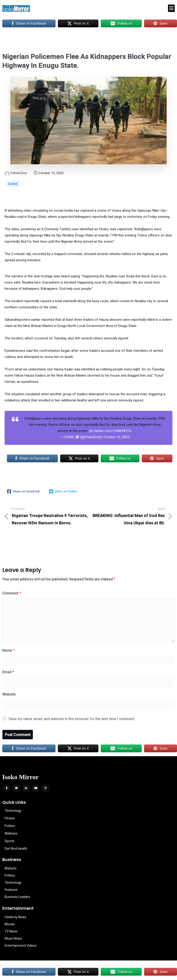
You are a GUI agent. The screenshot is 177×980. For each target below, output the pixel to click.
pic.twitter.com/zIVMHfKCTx (110, 431)
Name (9, 650)
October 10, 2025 (116, 437)
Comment (12, 593)
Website (9, 694)
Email (8, 672)
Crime (13, 184)
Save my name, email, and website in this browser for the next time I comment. (72, 719)
